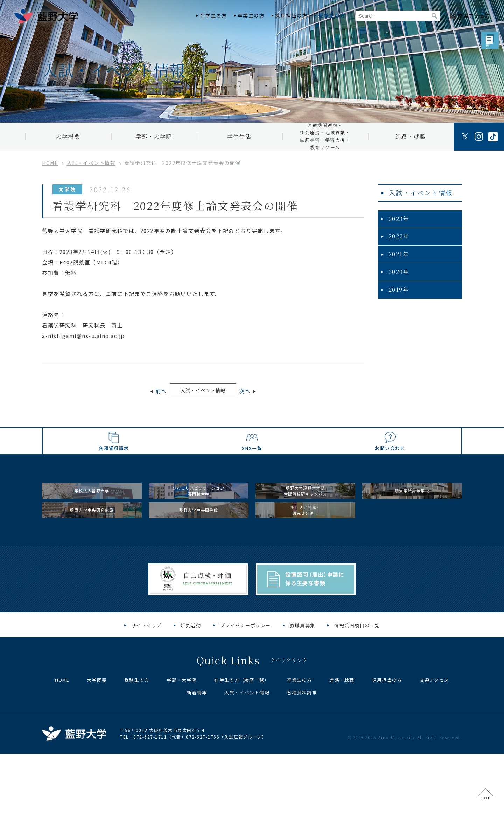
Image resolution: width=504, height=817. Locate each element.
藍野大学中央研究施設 (92, 565)
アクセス (474, 16)
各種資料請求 (114, 472)
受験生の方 (332, 15)
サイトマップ (146, 688)
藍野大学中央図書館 (199, 565)
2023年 (397, 225)
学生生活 (239, 136)
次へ (261, 392)
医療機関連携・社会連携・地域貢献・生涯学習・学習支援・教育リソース (325, 137)
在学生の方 (213, 15)
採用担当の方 (291, 15)
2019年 (397, 293)
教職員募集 (303, 688)
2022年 (397, 243)
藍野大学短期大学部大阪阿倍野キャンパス (305, 530)
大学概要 (68, 136)
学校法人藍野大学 (92, 530)
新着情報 (197, 756)
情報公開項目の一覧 (357, 688)
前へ (145, 392)
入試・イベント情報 (203, 391)
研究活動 (191, 688)
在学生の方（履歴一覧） (242, 743)
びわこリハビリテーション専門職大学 (199, 530)
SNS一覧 (252, 472)
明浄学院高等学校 (412, 530)
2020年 (397, 276)
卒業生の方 (251, 15)
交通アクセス (435, 743)
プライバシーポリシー (246, 688)
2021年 (397, 259)
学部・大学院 (154, 136)
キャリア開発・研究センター (306, 565)
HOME (62, 743)
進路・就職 (411, 136)
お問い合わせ (390, 472)
